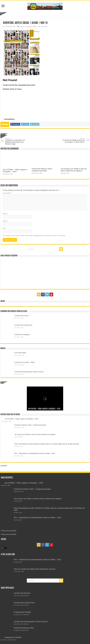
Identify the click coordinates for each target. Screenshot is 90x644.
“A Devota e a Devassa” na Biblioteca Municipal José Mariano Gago (17, 141)
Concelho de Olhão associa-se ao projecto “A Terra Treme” (73, 140)
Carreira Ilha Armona (22, 316)
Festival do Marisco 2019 (24, 628)
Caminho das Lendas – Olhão (25, 362)
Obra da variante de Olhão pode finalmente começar (35, 569)
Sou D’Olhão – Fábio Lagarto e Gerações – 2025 (15, 170)
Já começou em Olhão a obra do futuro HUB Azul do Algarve (74, 170)
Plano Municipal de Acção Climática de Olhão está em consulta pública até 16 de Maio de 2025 (47, 444)
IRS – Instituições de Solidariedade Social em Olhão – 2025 (35, 453)
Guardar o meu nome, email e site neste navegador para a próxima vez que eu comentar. (35, 235)
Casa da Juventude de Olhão (28, 27)
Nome (5, 214)
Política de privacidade (9, 531)
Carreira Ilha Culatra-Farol (23, 325)
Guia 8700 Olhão (20, 353)
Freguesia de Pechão (22, 612)
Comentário (7, 193)
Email (5, 221)
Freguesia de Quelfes (13, 637)
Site (4, 228)
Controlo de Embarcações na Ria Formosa (29, 372)
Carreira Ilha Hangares (22, 334)
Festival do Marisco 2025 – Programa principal (42, 170)
